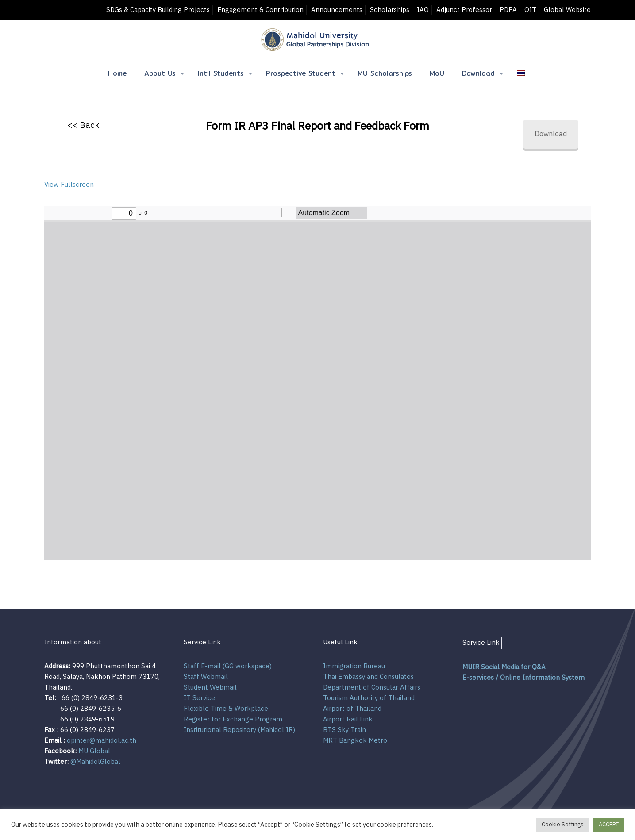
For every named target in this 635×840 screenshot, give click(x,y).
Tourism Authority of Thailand (369, 698)
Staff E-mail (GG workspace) (228, 666)
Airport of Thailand (352, 709)
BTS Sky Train (344, 730)
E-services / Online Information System (523, 678)
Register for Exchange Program (233, 719)
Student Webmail (210, 688)
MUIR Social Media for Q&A (504, 667)
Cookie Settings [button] (563, 825)
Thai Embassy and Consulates (368, 677)
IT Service (199, 698)
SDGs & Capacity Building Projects (158, 10)
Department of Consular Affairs (372, 688)
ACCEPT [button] (609, 825)
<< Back (84, 125)
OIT (530, 10)
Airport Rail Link (348, 719)
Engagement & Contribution (260, 10)
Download (551, 134)
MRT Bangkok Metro (355, 741)
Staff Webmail (206, 677)
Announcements (337, 10)
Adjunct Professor (464, 10)
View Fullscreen (69, 185)
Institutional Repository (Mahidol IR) (239, 730)
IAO (423, 10)
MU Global (94, 751)
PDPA (508, 10)
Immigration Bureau (354, 666)
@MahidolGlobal (94, 762)
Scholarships (390, 10)
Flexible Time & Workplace (226, 709)
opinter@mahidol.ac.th (102, 741)
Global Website (567, 10)
